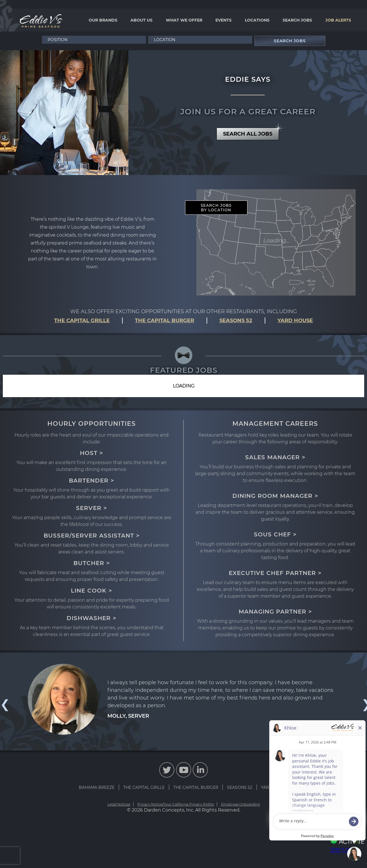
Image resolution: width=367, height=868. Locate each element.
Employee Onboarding (240, 804)
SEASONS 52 (236, 321)
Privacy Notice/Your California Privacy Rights (176, 804)
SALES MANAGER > (275, 457)
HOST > (92, 453)
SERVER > (92, 508)
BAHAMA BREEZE (97, 787)
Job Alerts (338, 20)
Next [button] (363, 704)
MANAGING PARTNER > (275, 612)
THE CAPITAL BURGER (165, 321)
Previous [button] (4, 704)
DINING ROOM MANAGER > (275, 496)
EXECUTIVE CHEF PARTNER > (275, 573)
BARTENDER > (92, 481)
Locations (257, 20)
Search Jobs (297, 20)
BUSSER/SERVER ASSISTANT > (92, 536)
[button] (247, 40)
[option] (183, 699)
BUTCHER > (92, 563)
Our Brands (103, 20)
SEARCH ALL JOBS (251, 132)
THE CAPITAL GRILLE (82, 321)
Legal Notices (119, 804)
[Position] (94, 40)
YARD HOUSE (295, 321)
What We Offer (184, 20)
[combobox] (200, 40)
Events (223, 20)
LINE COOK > (92, 591)
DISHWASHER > (92, 618)
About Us (141, 20)
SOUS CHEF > (275, 534)
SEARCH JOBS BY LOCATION (216, 208)
